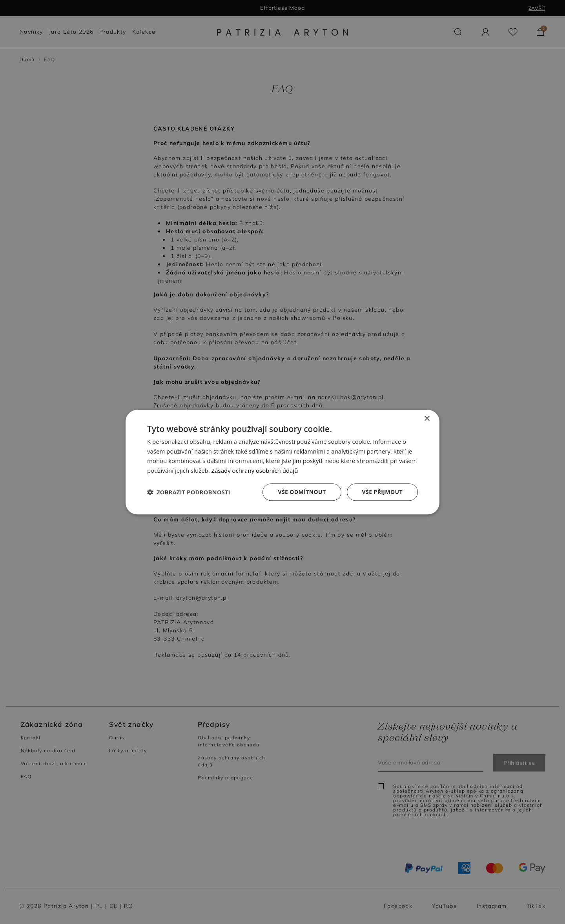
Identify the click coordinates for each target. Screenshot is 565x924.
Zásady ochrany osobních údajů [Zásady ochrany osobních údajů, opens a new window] (255, 470)
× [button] (427, 419)
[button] (189, 492)
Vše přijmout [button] (382, 492)
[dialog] (282, 462)
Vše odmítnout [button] (302, 492)
